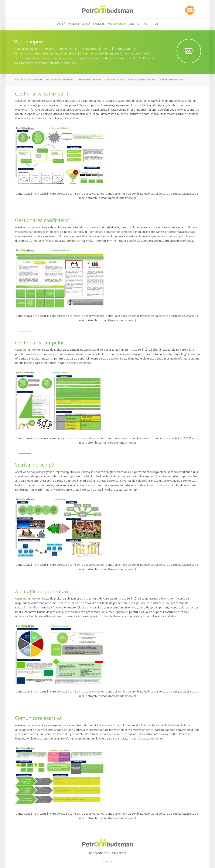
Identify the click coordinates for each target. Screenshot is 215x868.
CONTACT (135, 24)
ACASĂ (61, 24)
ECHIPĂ (86, 24)
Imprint (107, 861)
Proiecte (99, 24)
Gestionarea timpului (89, 79)
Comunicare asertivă (171, 79)
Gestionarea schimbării (29, 79)
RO (145, 24)
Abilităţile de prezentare (141, 79)
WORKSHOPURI (117, 24)
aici (38, 114)
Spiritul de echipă (114, 79)
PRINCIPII (74, 24)
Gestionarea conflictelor (60, 79)
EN (156, 24)
